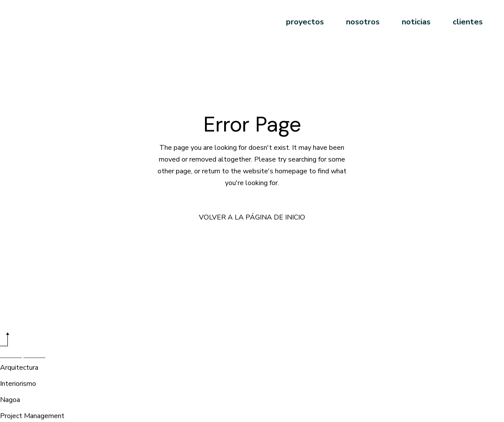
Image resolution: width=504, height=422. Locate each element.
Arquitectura (19, 368)
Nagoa (10, 400)
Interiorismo (18, 384)
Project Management (32, 416)
